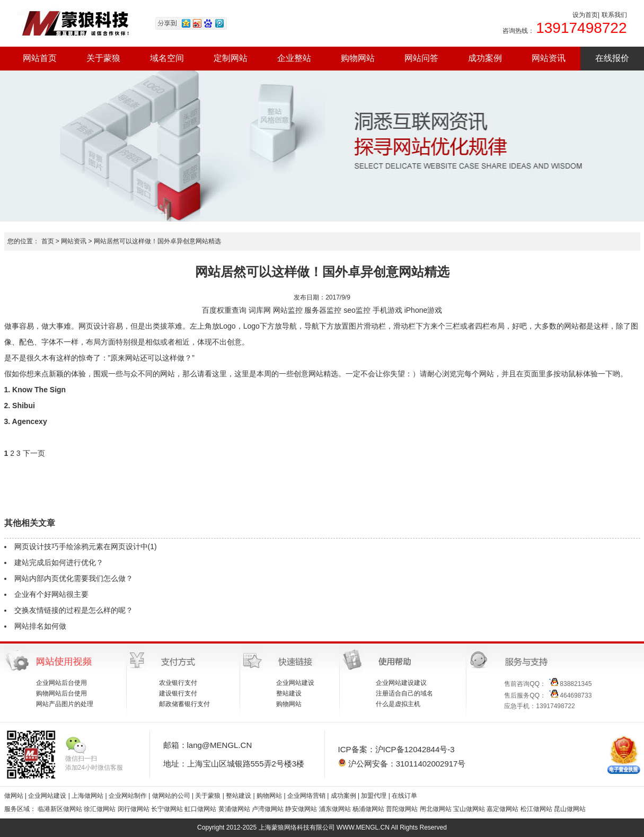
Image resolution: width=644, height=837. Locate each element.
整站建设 (289, 693)
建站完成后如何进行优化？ (59, 562)
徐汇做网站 (100, 809)
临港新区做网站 (60, 809)
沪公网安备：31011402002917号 (402, 763)
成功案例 (485, 58)
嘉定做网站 (502, 809)
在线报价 (612, 58)
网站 (280, 310)
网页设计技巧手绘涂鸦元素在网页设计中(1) (86, 547)
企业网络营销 (306, 796)
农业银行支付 (178, 683)
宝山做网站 (469, 809)
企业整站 (294, 58)
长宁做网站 (167, 809)
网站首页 (40, 58)
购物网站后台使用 (61, 693)
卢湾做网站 (268, 809)
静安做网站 (301, 809)
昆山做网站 (570, 809)
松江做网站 (536, 809)
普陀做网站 (402, 809)
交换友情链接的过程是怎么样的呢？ (74, 610)
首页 (48, 241)
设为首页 (585, 15)
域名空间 (167, 58)
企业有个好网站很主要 (51, 594)
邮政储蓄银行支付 (184, 704)
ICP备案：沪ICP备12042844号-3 (396, 749)
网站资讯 (549, 58)
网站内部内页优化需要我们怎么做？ (74, 578)
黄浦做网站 (234, 809)
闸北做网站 (436, 809)
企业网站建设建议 (401, 683)
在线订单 (404, 796)
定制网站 (231, 58)
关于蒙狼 (103, 58)
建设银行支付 (178, 693)
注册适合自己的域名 (404, 693)
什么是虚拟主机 (398, 704)
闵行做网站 (134, 809)
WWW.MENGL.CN (363, 827)
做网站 (14, 796)
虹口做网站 (200, 809)
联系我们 (614, 15)
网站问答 (421, 58)
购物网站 (358, 58)
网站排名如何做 (40, 626)
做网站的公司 (171, 796)
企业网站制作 (129, 796)
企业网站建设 (295, 683)
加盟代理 (374, 796)
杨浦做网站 (368, 809)
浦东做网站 (335, 809)
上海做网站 (88, 796)
